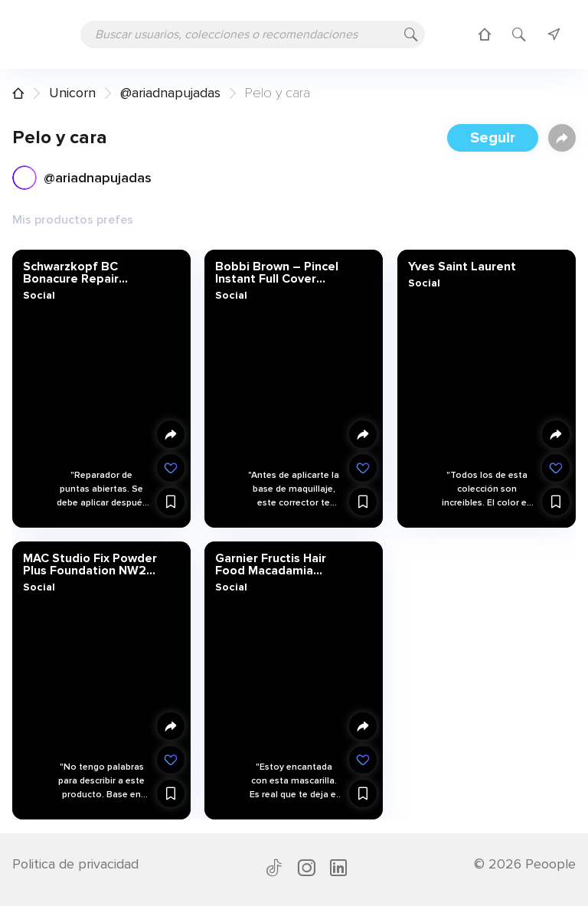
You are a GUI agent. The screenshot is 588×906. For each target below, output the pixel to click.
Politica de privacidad (75, 864)
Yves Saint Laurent (461, 267)
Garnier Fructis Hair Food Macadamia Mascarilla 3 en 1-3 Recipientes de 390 (272, 564)
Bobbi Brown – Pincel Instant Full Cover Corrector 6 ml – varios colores (282, 273)
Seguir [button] (493, 138)
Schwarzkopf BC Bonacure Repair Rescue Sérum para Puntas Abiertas (79, 273)
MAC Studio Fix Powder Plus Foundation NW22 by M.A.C (90, 564)
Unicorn (72, 93)
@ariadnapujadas (170, 93)
